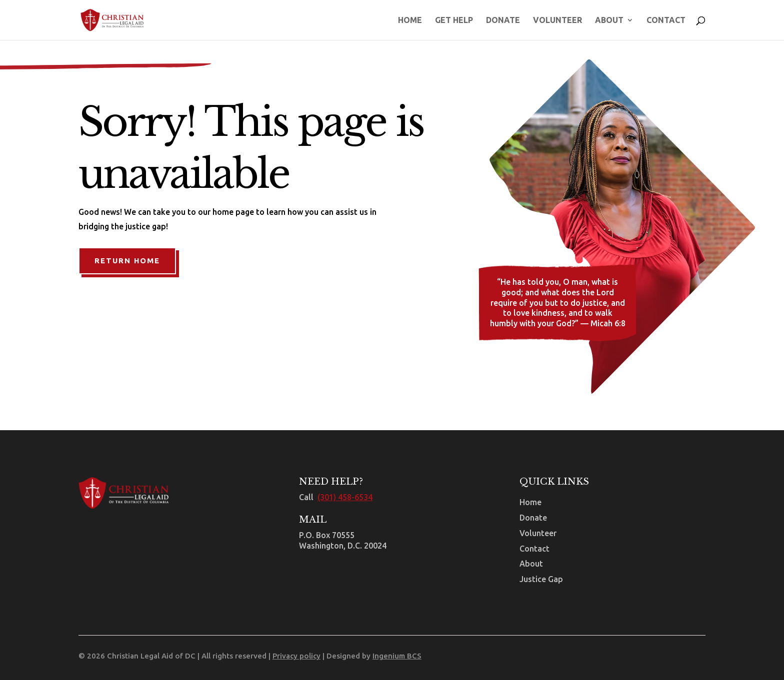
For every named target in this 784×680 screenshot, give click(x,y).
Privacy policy (296, 656)
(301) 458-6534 (345, 497)
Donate (503, 20)
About (609, 20)
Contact (666, 20)
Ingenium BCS (397, 656)
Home (410, 20)
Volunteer (557, 20)
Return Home (127, 261)
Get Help (454, 20)
